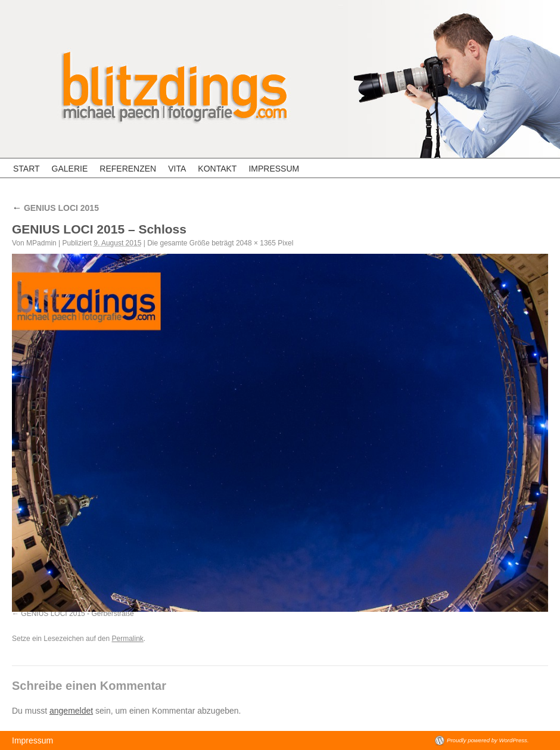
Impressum (274, 169)
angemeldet (71, 711)
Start (27, 169)
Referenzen (128, 169)
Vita (177, 169)
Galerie (70, 169)
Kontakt (217, 169)
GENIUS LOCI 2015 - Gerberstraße (77, 614)
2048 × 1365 (256, 243)
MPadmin (41, 243)
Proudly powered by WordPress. (488, 740)
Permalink (127, 639)
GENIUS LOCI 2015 (55, 208)
